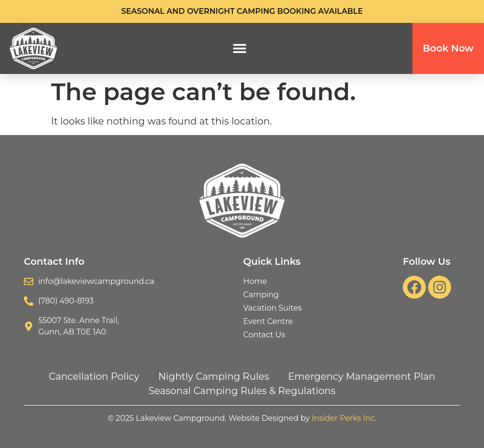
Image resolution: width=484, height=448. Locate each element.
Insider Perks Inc (343, 418)
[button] (240, 48)
